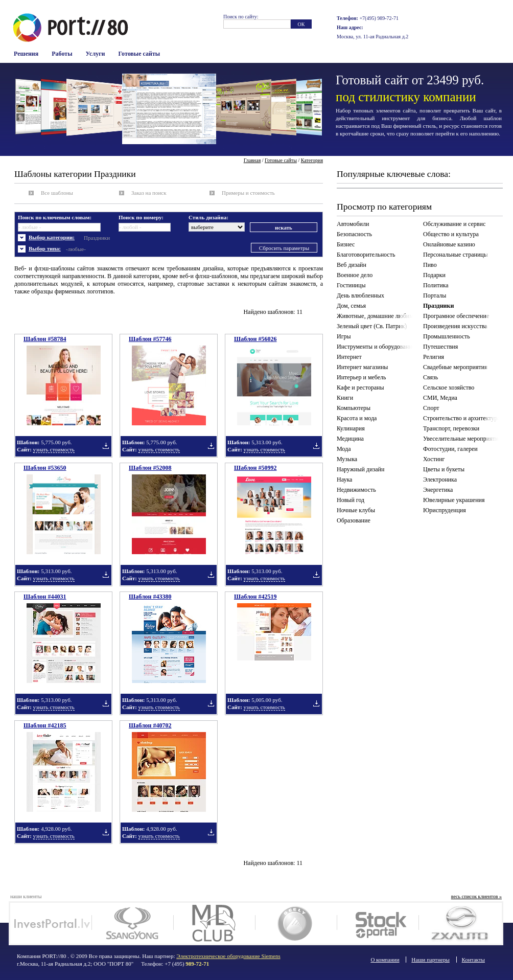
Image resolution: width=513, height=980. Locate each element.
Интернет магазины (362, 367)
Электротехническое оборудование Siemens (228, 956)
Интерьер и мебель (362, 377)
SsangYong (133, 923)
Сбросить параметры (284, 248)
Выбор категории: (52, 237)
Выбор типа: (45, 248)
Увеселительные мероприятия (462, 439)
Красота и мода (357, 418)
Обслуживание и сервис (454, 224)
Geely (296, 923)
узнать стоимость (54, 449)
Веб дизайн (352, 265)
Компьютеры (354, 408)
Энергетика (438, 490)
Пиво (430, 265)
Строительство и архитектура (462, 418)
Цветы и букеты (444, 469)
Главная (252, 160)
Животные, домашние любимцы (377, 316)
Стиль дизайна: (208, 217)
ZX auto (460, 923)
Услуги (96, 54)
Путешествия (440, 347)
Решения (26, 54)
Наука (344, 480)
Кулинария (351, 428)
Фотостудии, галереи (450, 449)
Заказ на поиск (149, 193)
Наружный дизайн (360, 469)
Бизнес (346, 244)
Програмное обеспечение (456, 316)
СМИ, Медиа (440, 398)
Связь (430, 377)
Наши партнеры (430, 960)
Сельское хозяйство (449, 388)
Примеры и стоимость (248, 193)
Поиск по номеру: (141, 217)
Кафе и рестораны (360, 388)
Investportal (51, 923)
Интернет (349, 357)
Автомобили (353, 224)
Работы (62, 54)
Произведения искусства (455, 326)
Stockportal (378, 923)
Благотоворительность (366, 255)
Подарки (434, 275)
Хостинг (434, 459)
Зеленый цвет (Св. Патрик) (372, 326)
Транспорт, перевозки (451, 428)
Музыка (347, 459)
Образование (354, 520)
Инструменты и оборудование (376, 347)
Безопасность (354, 234)
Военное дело (355, 275)
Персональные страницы (456, 255)
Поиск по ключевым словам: (55, 217)
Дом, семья (351, 306)
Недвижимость (356, 490)
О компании (385, 960)
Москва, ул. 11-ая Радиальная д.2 (372, 37)
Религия (434, 357)
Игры (344, 336)
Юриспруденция (445, 510)
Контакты (473, 960)
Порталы (435, 295)
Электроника (440, 480)
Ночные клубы (356, 510)
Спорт (431, 408)
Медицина (350, 439)
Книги (345, 398)
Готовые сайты (139, 54)
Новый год (351, 500)
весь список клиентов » (476, 896)
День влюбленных (360, 295)
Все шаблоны (57, 193)
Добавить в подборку (106, 446)
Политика (436, 285)
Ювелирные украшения (454, 500)
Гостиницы (351, 285)
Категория (312, 160)
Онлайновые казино (449, 244)
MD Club (214, 923)
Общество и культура (451, 234)
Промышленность (447, 336)
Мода (344, 449)
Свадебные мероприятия (455, 367)
